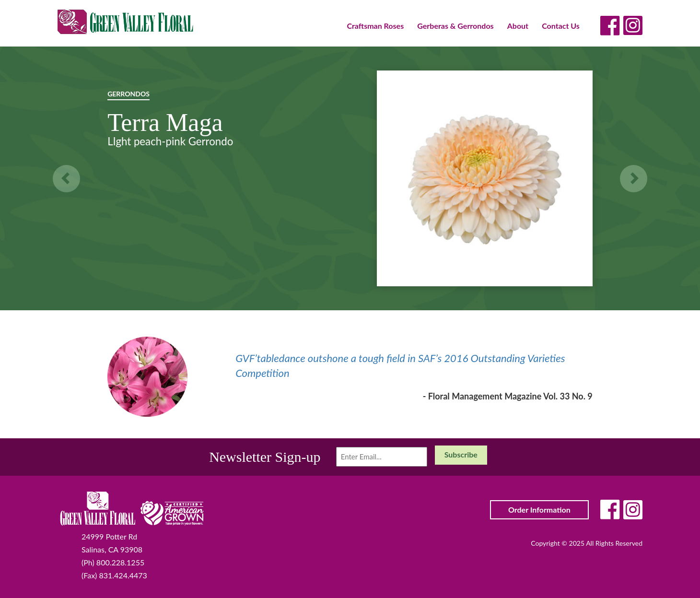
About (518, 26)
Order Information (539, 510)
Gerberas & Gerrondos (455, 26)
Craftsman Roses (375, 26)
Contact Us (561, 26)
